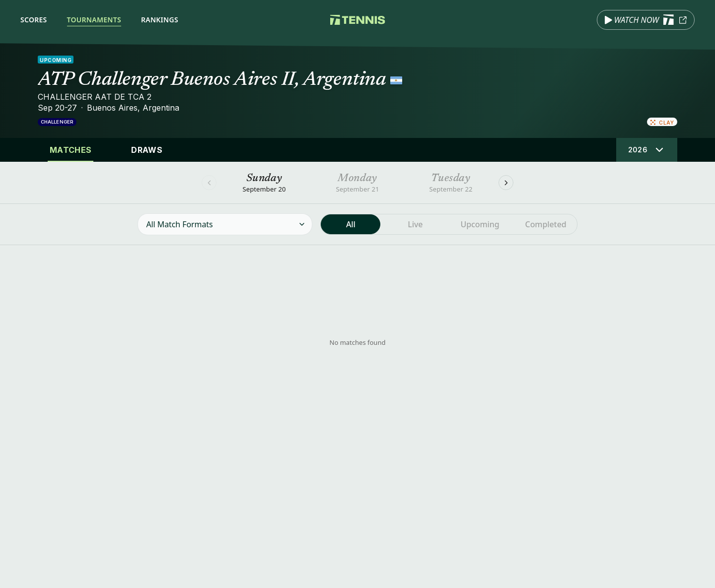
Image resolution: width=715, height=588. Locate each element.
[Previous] (209, 183)
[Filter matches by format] (225, 224)
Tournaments (94, 20)
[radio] (351, 224)
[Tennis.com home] (358, 20)
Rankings (160, 20)
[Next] (506, 183)
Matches (71, 150)
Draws (147, 150)
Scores (34, 20)
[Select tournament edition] (647, 150)
